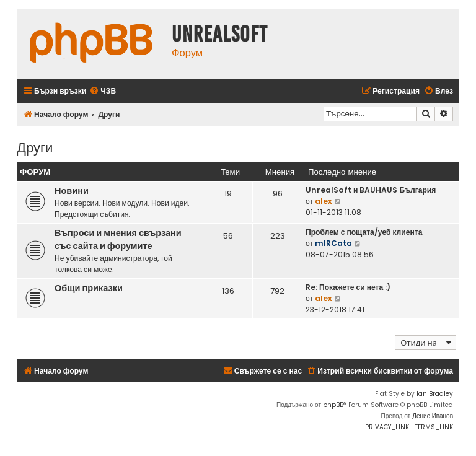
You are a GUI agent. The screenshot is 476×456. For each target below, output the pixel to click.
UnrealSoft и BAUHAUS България (371, 190)
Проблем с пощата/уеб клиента (364, 232)
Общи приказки (89, 288)
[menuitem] (103, 91)
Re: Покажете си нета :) (348, 287)
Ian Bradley (435, 394)
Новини (72, 191)
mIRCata (333, 243)
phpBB (333, 405)
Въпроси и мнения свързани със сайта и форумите (118, 239)
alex (324, 201)
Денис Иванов (433, 416)
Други (35, 147)
